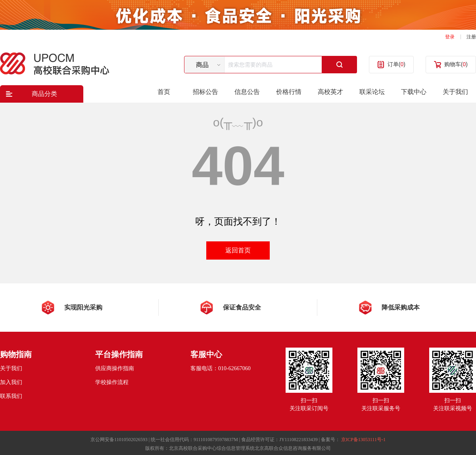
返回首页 (238, 250)
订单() (396, 64)
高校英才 (330, 92)
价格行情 (289, 92)
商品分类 (44, 94)
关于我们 (455, 92)
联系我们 (11, 396)
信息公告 (247, 92)
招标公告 (205, 92)
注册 (471, 37)
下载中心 (414, 92)
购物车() (456, 64)
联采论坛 (372, 92)
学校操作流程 (112, 382)
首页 (164, 92)
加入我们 (11, 382)
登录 (450, 37)
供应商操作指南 (115, 368)
